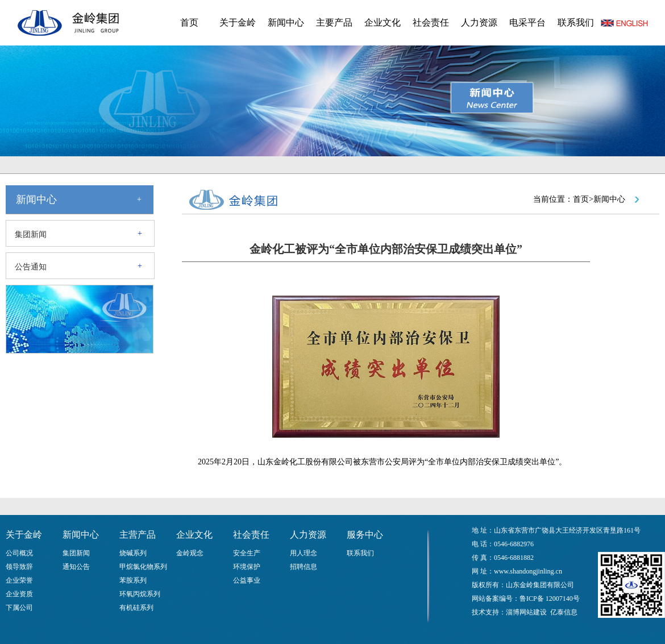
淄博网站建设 (526, 612)
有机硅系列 (136, 608)
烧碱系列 (133, 553)
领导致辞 (19, 567)
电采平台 (527, 22)
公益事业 (247, 580)
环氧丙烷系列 (140, 594)
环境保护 (247, 567)
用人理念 (304, 553)
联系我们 (576, 22)
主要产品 (334, 22)
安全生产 (247, 553)
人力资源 (479, 22)
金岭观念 (190, 553)
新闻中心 (286, 22)
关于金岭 (238, 22)
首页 (189, 22)
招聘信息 (304, 567)
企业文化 (383, 22)
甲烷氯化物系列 (143, 567)
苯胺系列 (133, 580)
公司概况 (19, 553)
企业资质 (19, 594)
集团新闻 (31, 234)
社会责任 (431, 22)
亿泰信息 (564, 612)
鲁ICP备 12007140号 (550, 599)
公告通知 (31, 267)
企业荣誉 (19, 580)
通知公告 (76, 567)
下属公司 (19, 608)
